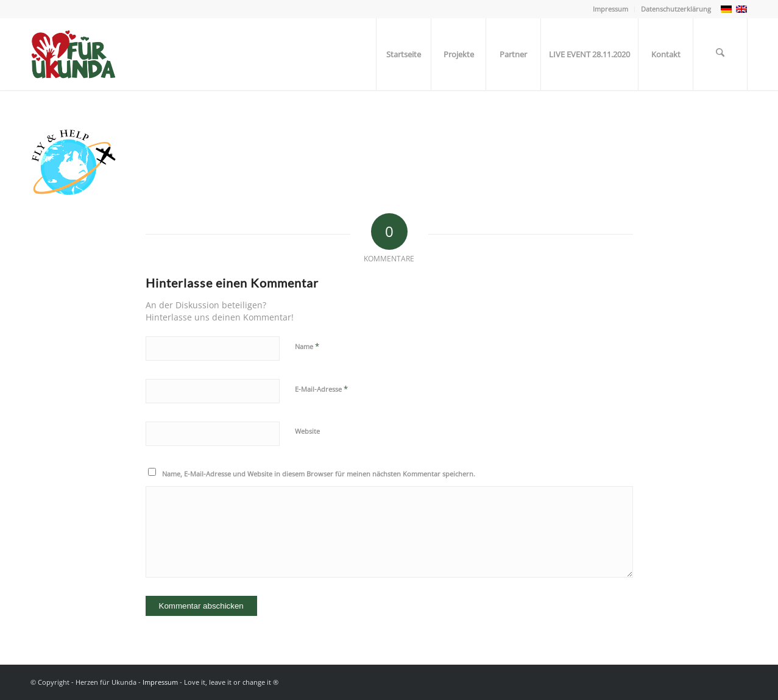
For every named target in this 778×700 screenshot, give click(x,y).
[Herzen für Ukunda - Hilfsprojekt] (78, 54)
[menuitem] (611, 9)
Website (307, 431)
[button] (27, 673)
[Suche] (720, 54)
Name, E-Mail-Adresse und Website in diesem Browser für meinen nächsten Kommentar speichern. (319, 474)
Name (307, 346)
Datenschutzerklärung (676, 9)
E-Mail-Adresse (321, 389)
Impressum (610, 9)
